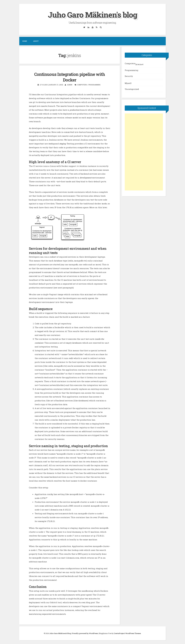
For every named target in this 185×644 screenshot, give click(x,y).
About (36, 41)
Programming (94, 84)
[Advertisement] (144, 152)
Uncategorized (132, 89)
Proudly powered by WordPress (85, 633)
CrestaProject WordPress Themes (127, 633)
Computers (82, 84)
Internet (139, 64)
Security (129, 76)
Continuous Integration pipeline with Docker (70, 77)
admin (70, 84)
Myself (128, 83)
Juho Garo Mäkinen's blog (92, 15)
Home (25, 41)
